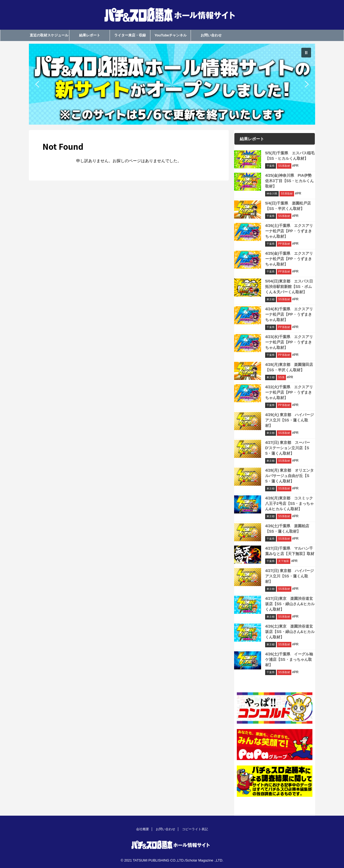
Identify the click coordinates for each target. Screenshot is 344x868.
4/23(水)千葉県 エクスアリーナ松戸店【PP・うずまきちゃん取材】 (289, 342)
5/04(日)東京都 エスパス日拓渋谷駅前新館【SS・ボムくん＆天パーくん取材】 (289, 287)
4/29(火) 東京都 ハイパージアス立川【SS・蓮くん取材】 (289, 420)
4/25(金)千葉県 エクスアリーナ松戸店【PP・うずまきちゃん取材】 (289, 259)
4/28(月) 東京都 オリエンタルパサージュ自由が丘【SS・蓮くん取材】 (289, 476)
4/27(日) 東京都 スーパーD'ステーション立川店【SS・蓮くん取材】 (288, 448)
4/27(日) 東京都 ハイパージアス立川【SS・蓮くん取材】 (289, 576)
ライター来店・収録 (130, 35)
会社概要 (143, 829)
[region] (172, 84)
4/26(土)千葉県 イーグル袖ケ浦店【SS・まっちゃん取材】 (289, 659)
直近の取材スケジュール (49, 35)
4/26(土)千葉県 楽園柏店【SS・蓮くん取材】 (287, 529)
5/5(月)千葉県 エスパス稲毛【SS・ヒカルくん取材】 (290, 156)
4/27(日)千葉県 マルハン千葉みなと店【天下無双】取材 (290, 551)
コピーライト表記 (195, 829)
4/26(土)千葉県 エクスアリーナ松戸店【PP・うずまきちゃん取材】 (289, 231)
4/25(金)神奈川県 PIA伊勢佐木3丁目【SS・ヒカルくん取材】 (289, 181)
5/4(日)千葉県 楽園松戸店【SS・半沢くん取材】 (288, 206)
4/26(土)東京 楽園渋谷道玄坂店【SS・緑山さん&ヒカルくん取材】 (290, 632)
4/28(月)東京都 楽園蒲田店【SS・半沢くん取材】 (289, 367)
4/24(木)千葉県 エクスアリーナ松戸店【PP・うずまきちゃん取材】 (289, 314)
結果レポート (90, 35)
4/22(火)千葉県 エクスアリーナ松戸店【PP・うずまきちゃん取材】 (289, 392)
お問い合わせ (211, 35)
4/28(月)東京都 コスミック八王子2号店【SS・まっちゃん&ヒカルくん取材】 (289, 503)
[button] (172, 84)
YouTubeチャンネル (171, 35)
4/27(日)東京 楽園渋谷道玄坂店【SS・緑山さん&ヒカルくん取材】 (290, 604)
